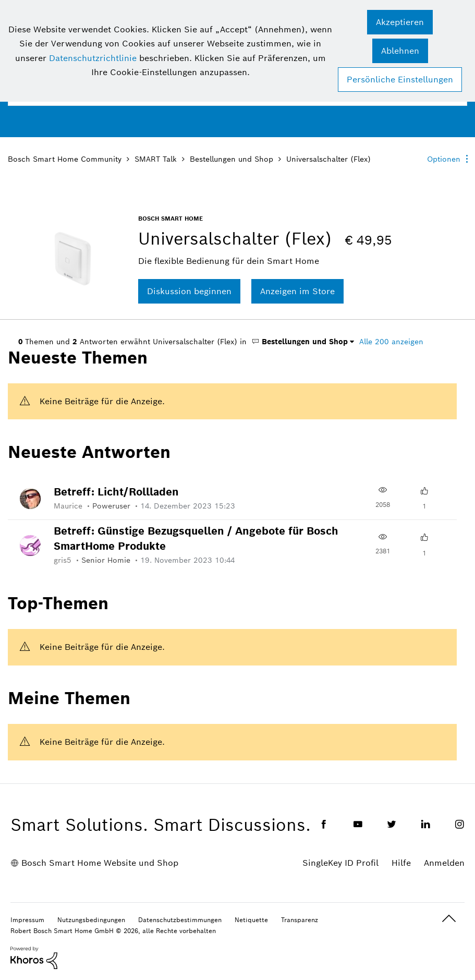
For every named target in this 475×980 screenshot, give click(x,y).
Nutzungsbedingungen (91, 920)
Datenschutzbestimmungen (180, 920)
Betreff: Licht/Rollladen (116, 492)
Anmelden (444, 863)
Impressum (27, 920)
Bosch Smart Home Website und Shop (100, 863)
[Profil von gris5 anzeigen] (68, 560)
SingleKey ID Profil (340, 863)
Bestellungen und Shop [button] (300, 342)
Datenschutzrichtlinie (93, 58)
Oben (449, 919)
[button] (400, 22)
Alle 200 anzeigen (391, 342)
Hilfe (401, 863)
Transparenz (300, 920)
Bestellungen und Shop (232, 159)
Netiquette (251, 920)
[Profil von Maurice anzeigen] (73, 506)
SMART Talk (156, 159)
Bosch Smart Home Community (65, 159)
